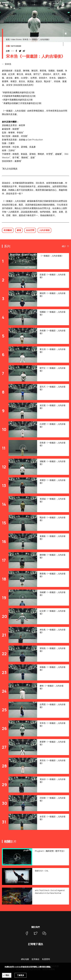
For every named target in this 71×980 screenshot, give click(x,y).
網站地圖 (25, 959)
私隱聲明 (46, 959)
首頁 (8, 39)
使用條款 (35, 959)
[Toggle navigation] (68, 3)
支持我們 (56, 3)
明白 (7, 975)
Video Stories (16, 39)
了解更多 (21, 975)
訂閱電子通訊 (36, 944)
